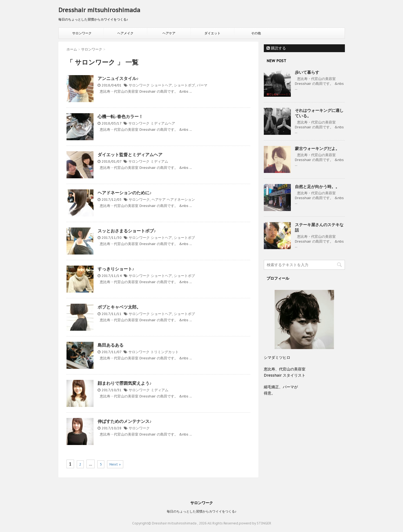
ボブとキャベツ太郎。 (119, 307)
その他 (256, 33)
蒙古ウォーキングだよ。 (317, 148)
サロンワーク (82, 33)
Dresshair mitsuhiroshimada (99, 10)
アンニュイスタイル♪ (118, 78)
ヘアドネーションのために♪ (125, 193)
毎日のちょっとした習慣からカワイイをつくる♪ (202, 511)
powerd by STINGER (255, 523)
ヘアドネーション (181, 200)
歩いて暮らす (307, 72)
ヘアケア (169, 33)
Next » (115, 464)
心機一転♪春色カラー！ (120, 116)
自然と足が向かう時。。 (317, 187)
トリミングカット (165, 352)
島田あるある (111, 345)
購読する (276, 48)
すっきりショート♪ (116, 269)
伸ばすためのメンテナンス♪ (125, 421)
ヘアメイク (125, 33)
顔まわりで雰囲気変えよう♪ (125, 383)
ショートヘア (161, 85)
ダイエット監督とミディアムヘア (130, 155)
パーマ (202, 85)
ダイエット (212, 33)
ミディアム (159, 161)
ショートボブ (184, 85)
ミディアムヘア (163, 123)
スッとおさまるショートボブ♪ (127, 231)
